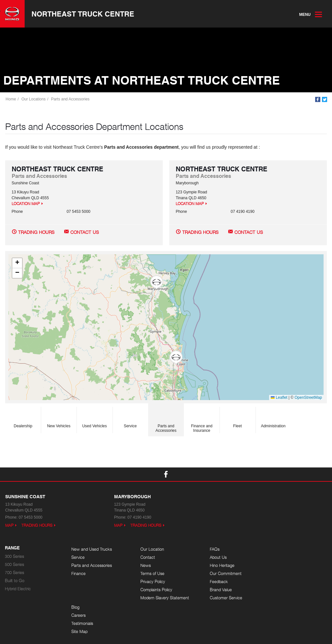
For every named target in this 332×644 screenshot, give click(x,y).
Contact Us (85, 233)
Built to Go (15, 581)
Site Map (279, 574)
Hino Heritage (216, 566)
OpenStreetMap (308, 398)
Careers (278, 558)
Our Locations (34, 99)
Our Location (150, 550)
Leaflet (279, 398)
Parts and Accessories (71, 99)
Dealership (23, 419)
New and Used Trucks (92, 550)
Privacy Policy (150, 582)
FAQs (209, 550)
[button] (176, 358)
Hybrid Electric (18, 589)
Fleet (237, 419)
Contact (145, 558)
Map (9, 526)
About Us (212, 558)
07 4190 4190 (242, 212)
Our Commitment (220, 574)
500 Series (14, 565)
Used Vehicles (95, 419)
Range (12, 548)
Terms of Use (150, 574)
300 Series (14, 557)
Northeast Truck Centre (83, 14)
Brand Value (215, 590)
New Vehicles (59, 419)
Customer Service (220, 598)
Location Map (26, 204)
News (143, 566)
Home (11, 99)
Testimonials (281, 566)
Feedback (213, 582)
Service (130, 419)
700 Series (14, 573)
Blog (274, 550)
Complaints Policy (154, 590)
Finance (78, 574)
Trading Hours (36, 233)
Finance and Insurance (202, 421)
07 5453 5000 (78, 212)
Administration (273, 419)
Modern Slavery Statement (162, 598)
